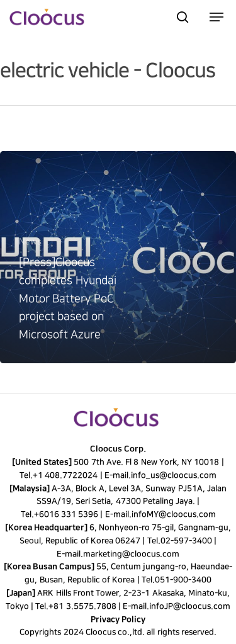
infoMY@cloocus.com (173, 514)
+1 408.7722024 (65, 475)
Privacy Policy (118, 619)
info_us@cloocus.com (174, 475)
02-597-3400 (186, 541)
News (30, 241)
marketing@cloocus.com (131, 554)
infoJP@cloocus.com (190, 606)
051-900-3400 (183, 580)
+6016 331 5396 (66, 514)
